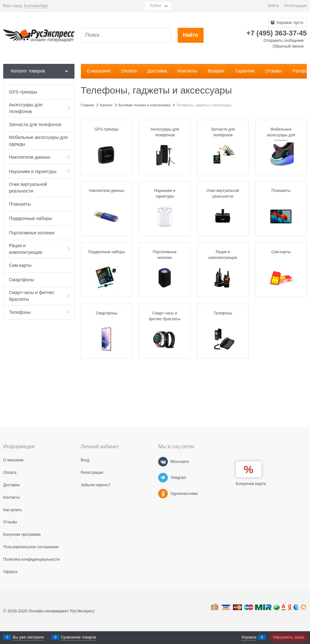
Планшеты (281, 191)
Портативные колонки (165, 255)
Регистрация (296, 6)
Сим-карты (281, 252)
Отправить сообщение (283, 41)
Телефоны (223, 313)
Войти (274, 6)
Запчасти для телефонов (223, 132)
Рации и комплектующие (223, 255)
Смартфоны (107, 313)
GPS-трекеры (107, 129)
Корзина (249, 637)
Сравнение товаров (79, 637)
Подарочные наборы (107, 252)
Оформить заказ (289, 637)
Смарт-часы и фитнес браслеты (165, 316)
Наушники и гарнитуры (165, 193)
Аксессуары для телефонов (165, 132)
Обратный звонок (288, 46)
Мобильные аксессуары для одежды (281, 135)
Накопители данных (107, 191)
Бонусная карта (251, 484)
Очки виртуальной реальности (223, 193)
